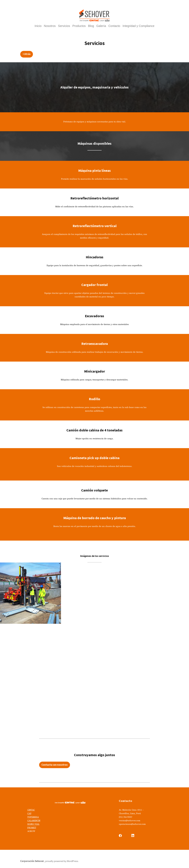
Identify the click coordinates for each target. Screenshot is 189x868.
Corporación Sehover (32, 861)
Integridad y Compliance (139, 26)
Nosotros (50, 26)
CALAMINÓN (34, 821)
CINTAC (31, 810)
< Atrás (27, 54)
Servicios (64, 26)
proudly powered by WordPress (62, 861)
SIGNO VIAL (33, 824)
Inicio (38, 26)
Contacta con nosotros (55, 765)
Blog (91, 26)
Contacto (114, 26)
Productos (79, 26)
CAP (29, 813)
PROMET (32, 828)
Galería (101, 26)
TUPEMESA (33, 817)
